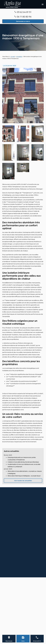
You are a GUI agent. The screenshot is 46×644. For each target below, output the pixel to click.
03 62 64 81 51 (24, 12)
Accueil (13, 56)
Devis (23, 641)
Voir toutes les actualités (23, 480)
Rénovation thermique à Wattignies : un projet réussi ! (24, 476)
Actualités (19, 56)
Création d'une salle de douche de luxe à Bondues (23, 462)
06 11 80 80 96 (24, 16)
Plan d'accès (9, 641)
